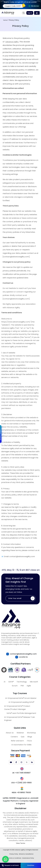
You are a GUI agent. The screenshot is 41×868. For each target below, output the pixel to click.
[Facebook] (16, 762)
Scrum (15, 686)
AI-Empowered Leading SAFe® (21, 702)
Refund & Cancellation (26, 854)
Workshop (31, 733)
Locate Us (23, 657)
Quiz (23, 737)
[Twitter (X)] (27, 762)
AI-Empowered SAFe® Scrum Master (21, 698)
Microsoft (34, 682)
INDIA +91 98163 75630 (21, 792)
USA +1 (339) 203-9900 (21, 783)
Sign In (30, 13)
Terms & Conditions (15, 858)
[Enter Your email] (20, 598)
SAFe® (11, 682)
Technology (22, 682)
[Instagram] (21, 762)
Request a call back (10, 865)
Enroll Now (31, 865)
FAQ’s (29, 741)
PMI (22, 686)
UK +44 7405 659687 (21, 773)
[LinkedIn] (32, 762)
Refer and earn (17, 741)
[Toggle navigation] (37, 13)
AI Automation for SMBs (21, 745)
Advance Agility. (12, 42)
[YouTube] (11, 762)
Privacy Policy (14, 854)
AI (5, 682)
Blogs (30, 737)
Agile (29, 686)
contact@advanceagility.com (23, 654)
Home (5, 20)
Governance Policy (28, 858)
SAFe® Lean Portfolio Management (21, 713)
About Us (10, 733)
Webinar (20, 733)
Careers (14, 737)
